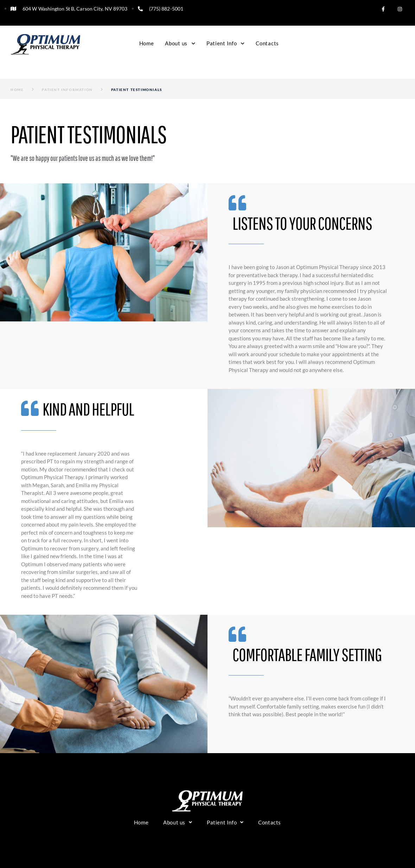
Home (17, 90)
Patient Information (67, 90)
